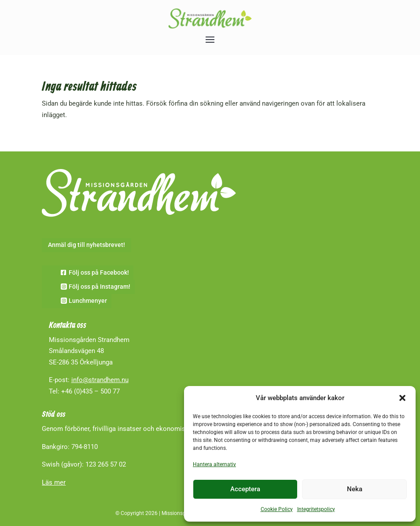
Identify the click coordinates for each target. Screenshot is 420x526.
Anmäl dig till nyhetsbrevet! (87, 245)
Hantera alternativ (214, 464)
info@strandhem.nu (100, 380)
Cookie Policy (277, 509)
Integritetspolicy (316, 509)
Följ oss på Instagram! (99, 287)
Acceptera (245, 489)
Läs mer (54, 482)
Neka (355, 489)
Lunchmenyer (88, 301)
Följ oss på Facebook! (99, 272)
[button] (402, 398)
